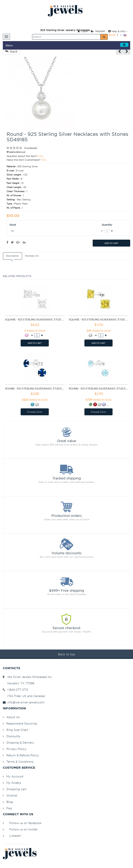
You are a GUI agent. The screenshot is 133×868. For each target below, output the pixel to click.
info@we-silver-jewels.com (24, 702)
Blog (10, 802)
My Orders (14, 783)
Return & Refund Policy (23, 755)
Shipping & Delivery (20, 743)
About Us (13, 717)
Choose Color (35, 412)
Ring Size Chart (17, 730)
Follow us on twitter (24, 829)
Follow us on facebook (25, 823)
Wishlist (12, 796)
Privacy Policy (16, 749)
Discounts (13, 736)
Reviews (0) (32, 256)
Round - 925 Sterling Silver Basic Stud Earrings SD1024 (35, 388)
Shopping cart (16, 789)
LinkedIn (15, 836)
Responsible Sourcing (22, 723)
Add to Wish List (16, 152)
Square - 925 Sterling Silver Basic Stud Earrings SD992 (98, 319)
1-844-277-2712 (15, 690)
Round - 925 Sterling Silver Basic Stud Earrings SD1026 (98, 388)
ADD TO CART (111, 243)
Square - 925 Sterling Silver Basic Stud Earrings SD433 (35, 319)
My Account (15, 776)
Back (11, 51)
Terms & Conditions (20, 762)
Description (12, 256)
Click (41, 156)
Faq (9, 808)
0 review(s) (31, 148)
